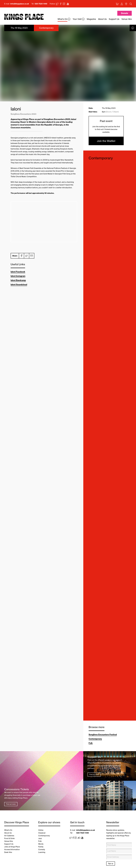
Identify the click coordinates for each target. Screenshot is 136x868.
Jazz (40, 838)
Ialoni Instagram (18, 276)
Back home (24, 17)
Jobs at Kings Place (12, 847)
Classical (42, 833)
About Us (8, 833)
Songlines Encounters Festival (103, 735)
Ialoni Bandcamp (18, 280)
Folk (91, 743)
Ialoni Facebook (18, 272)
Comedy (42, 849)
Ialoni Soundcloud (19, 285)
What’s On (8, 830)
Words (41, 844)
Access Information (12, 849)
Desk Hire (8, 852)
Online (41, 830)
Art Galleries (9, 836)
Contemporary (101, 158)
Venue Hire (9, 841)
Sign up (111, 864)
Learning (42, 852)
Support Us (9, 844)
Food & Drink (9, 838)
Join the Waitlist (106, 141)
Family (41, 847)
